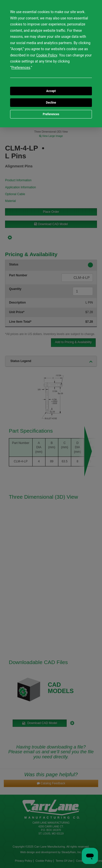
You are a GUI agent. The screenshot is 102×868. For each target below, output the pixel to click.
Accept (51, 91)
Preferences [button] (21, 68)
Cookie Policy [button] (47, 55)
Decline (51, 103)
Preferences (51, 114)
